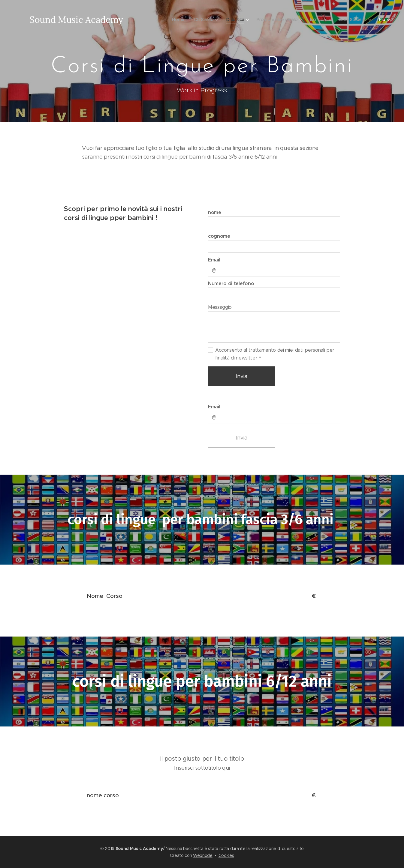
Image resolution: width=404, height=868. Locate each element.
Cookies (226, 855)
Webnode (203, 855)
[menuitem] (176, 19)
